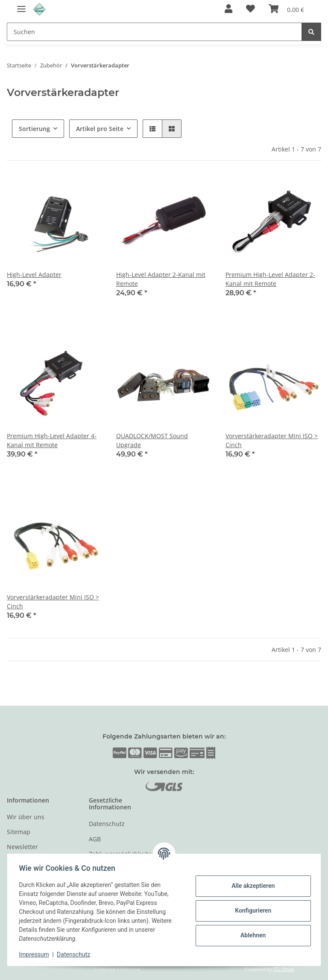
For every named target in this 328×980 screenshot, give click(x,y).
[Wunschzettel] (250, 9)
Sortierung (34, 129)
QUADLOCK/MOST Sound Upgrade (152, 440)
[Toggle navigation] (21, 5)
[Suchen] (154, 32)
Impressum (36, 954)
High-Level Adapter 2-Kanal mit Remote (161, 279)
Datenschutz (107, 824)
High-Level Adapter (34, 275)
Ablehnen (251, 935)
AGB (95, 839)
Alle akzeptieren (251, 886)
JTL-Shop (284, 969)
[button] (228, 9)
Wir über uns (26, 817)
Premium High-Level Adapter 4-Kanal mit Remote (52, 440)
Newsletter (22, 847)
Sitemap (19, 832)
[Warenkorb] (286, 9)
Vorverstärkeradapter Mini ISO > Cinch (272, 440)
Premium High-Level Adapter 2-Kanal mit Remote (270, 279)
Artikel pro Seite (100, 129)
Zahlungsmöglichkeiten (122, 854)
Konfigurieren (251, 910)
